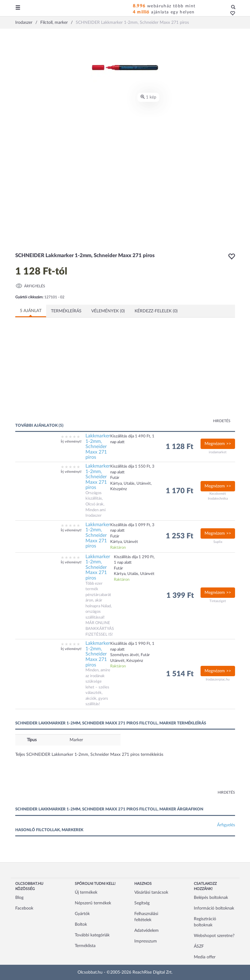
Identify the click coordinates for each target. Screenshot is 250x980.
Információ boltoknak (214, 908)
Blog (19, 898)
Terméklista (85, 946)
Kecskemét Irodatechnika (218, 496)
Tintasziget (218, 601)
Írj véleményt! (71, 442)
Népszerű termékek (93, 903)
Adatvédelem (147, 931)
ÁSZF (199, 946)
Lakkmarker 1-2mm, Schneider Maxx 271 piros (98, 447)
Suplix (218, 542)
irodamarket (218, 452)
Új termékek (86, 892)
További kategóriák (92, 935)
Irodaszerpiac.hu (218, 679)
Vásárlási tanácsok (151, 892)
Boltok (81, 924)
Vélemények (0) (108, 311)
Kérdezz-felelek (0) (156, 311)
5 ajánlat (31, 311)
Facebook (24, 908)
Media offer (205, 957)
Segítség (142, 903)
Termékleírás (66, 311)
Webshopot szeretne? (214, 936)
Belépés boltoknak (211, 898)
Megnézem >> (218, 444)
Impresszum (146, 941)
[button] (231, 14)
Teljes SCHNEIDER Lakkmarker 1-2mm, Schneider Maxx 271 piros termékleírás (89, 755)
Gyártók (82, 914)
